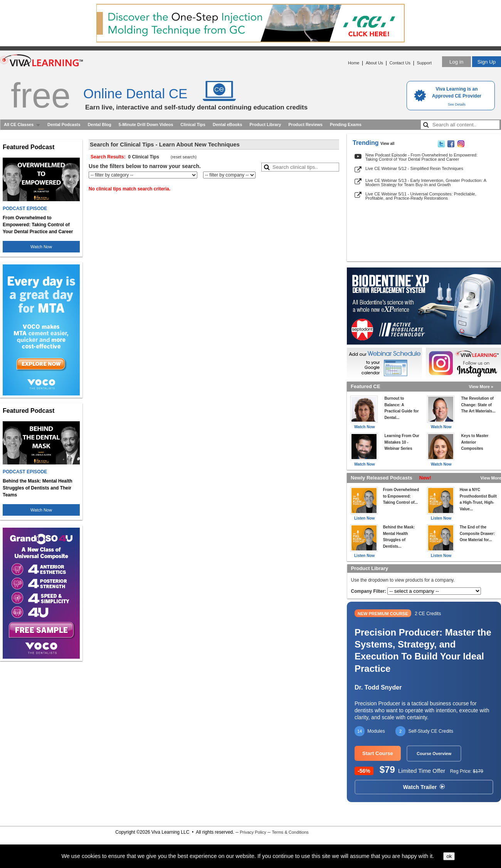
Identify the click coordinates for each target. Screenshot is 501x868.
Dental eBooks (227, 124)
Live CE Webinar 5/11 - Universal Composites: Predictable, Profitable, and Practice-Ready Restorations (421, 196)
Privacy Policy (253, 832)
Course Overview (434, 754)
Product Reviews (305, 124)
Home (354, 63)
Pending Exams (346, 124)
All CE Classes (19, 124)
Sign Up (487, 62)
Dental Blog (100, 124)
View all (388, 144)
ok (449, 856)
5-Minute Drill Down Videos (146, 124)
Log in (456, 62)
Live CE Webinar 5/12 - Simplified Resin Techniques (414, 168)
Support (424, 63)
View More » (481, 387)
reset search (184, 157)
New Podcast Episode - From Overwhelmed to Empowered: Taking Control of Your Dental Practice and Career (421, 157)
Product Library (265, 124)
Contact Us (400, 63)
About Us (374, 63)
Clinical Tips (193, 124)
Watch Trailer (424, 787)
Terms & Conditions (290, 832)
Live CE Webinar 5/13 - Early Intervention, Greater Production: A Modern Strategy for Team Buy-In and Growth (426, 183)
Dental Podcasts (64, 124)
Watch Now (41, 247)
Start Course (378, 753)
